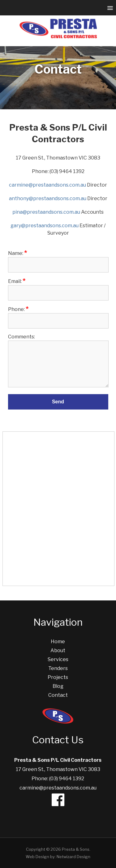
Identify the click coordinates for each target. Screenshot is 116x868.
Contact (58, 695)
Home (58, 642)
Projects (58, 677)
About (58, 650)
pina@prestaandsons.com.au (46, 212)
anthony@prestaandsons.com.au (48, 198)
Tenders (58, 668)
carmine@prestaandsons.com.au (47, 185)
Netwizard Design (73, 857)
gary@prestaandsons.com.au (45, 226)
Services (58, 659)
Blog (58, 686)
